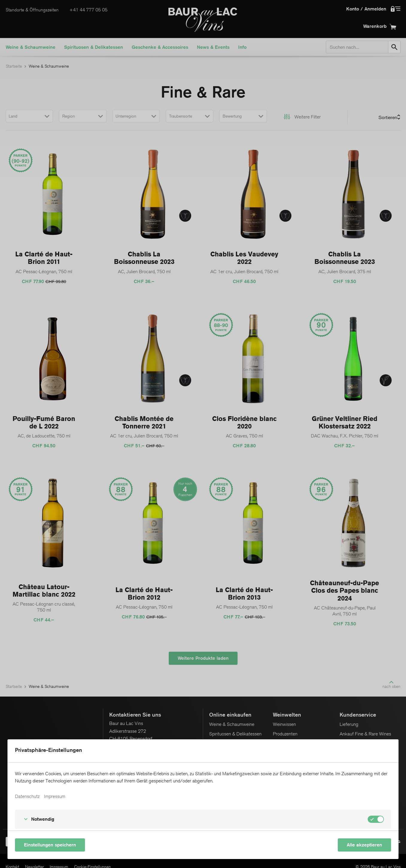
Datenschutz (27, 796)
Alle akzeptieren (364, 845)
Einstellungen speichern (50, 845)
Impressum (55, 796)
